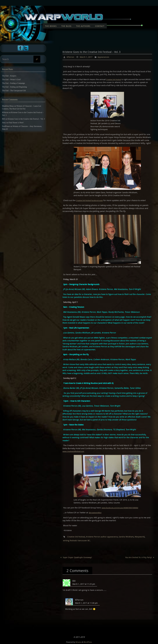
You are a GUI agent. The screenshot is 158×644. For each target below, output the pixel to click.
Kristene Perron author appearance (104, 536)
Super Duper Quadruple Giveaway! (77, 557)
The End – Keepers (9, 76)
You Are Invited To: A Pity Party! (140, 557)
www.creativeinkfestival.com (75, 451)
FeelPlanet (6, 126)
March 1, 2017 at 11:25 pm (84, 584)
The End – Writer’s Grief (11, 80)
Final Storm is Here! (16, 123)
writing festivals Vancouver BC (77, 540)
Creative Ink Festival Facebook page (92, 200)
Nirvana (78, 642)
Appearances (105, 57)
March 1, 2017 (87, 57)
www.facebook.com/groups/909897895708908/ (123, 507)
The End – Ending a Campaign (13, 83)
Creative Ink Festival (115, 79)
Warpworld (143, 536)
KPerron (71, 57)
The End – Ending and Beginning (14, 87)
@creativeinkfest (96, 512)
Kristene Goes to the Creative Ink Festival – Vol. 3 (26, 119)
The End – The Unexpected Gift (14, 91)
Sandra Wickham (129, 536)
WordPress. (88, 642)
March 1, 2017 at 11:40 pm (86, 603)
